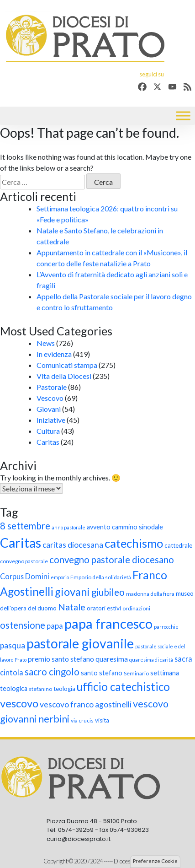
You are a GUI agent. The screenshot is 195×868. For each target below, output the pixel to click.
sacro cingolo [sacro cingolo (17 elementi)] (52, 672)
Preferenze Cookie (155, 861)
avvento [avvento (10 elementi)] (99, 527)
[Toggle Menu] (183, 116)
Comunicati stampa (67, 365)
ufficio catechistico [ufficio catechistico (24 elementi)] (123, 687)
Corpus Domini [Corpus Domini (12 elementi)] (25, 576)
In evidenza (54, 354)
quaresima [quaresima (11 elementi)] (112, 659)
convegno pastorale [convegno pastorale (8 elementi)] (24, 561)
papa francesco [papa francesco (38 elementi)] (108, 623)
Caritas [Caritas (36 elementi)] (21, 543)
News (46, 343)
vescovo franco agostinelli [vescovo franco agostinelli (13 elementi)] (86, 704)
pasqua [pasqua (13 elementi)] (13, 645)
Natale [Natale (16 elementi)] (72, 607)
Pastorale (52, 387)
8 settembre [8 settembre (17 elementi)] (25, 526)
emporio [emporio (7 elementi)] (60, 577)
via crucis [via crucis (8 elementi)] (82, 720)
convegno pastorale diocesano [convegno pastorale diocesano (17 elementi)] (112, 560)
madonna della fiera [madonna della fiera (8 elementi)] (150, 594)
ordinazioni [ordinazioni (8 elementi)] (136, 608)
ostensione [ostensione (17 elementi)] (23, 625)
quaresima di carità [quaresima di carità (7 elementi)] (151, 660)
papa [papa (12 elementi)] (55, 626)
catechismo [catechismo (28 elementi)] (134, 543)
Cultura (48, 431)
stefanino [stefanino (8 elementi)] (40, 689)
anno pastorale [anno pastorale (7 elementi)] (69, 527)
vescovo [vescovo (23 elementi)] (19, 703)
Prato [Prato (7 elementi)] (21, 660)
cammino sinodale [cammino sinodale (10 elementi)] (137, 527)
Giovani (49, 409)
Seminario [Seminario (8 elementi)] (136, 673)
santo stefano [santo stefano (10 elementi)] (102, 673)
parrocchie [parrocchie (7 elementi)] (166, 627)
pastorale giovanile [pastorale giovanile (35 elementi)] (80, 643)
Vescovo (50, 398)
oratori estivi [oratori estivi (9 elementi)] (104, 608)
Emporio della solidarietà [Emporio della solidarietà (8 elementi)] (101, 577)
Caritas (48, 442)
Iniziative (51, 420)
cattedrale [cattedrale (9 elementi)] (178, 545)
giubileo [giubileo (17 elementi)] (108, 592)
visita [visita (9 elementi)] (102, 720)
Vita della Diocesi (64, 376)
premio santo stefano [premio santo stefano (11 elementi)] (61, 659)
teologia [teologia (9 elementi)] (64, 689)
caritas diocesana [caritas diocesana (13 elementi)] (73, 545)
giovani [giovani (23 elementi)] (72, 592)
